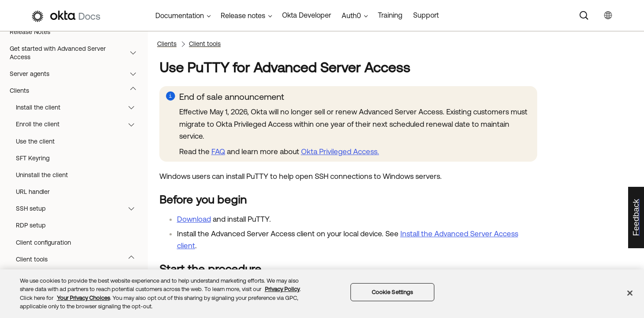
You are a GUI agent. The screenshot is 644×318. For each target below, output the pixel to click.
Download (194, 219)
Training (390, 15)
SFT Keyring (33, 158)
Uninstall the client (42, 175)
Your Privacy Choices (83, 298)
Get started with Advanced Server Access (77, 53)
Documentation (180, 15)
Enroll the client (79, 124)
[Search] (584, 15)
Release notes (243, 15)
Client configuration (43, 242)
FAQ (218, 151)
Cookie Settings (392, 292)
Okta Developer (307, 15)
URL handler (33, 192)
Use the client (35, 141)
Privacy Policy (282, 289)
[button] (135, 53)
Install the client (79, 107)
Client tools (79, 259)
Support (426, 15)
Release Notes (30, 32)
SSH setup (79, 208)
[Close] (630, 293)
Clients (77, 91)
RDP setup (31, 225)
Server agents (77, 74)
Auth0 (351, 15)
